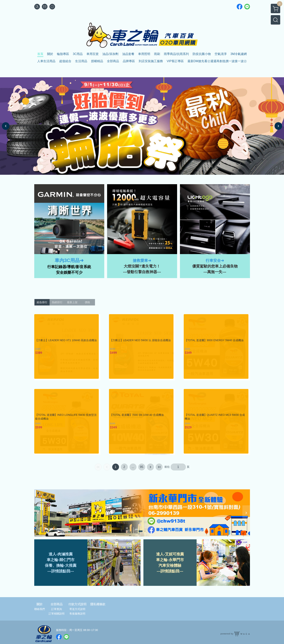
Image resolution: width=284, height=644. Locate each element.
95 (142, 467)
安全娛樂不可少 (69, 272)
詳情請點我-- (62, 571)
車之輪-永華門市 (170, 560)
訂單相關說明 (57, 614)
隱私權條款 (98, 604)
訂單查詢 (57, 609)
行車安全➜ (215, 261)
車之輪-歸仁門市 (61, 560)
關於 (40, 604)
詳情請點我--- (172, 571)
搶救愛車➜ (142, 261)
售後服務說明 (77, 614)
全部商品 (57, 604)
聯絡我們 (40, 609)
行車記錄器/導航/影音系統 (69, 267)
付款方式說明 (77, 604)
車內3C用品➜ (69, 260)
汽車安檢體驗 (170, 565)
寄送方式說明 (77, 609)
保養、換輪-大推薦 (61, 565)
